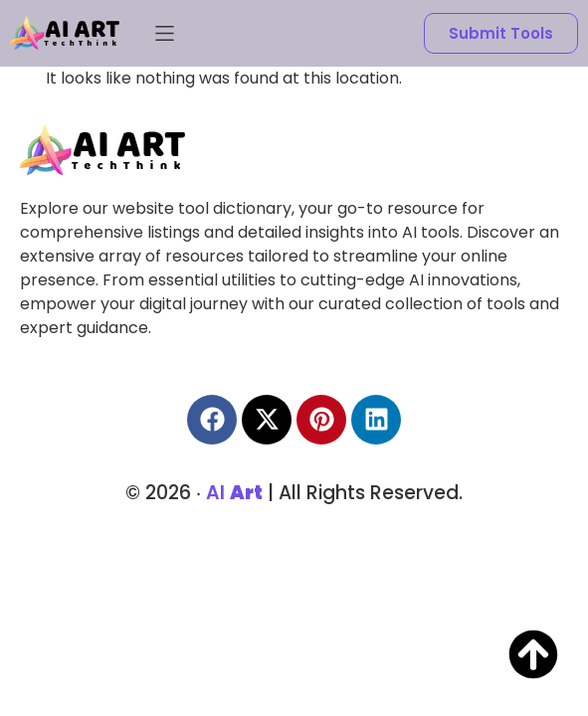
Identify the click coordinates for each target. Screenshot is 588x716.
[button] (165, 33)
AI (234, 487)
